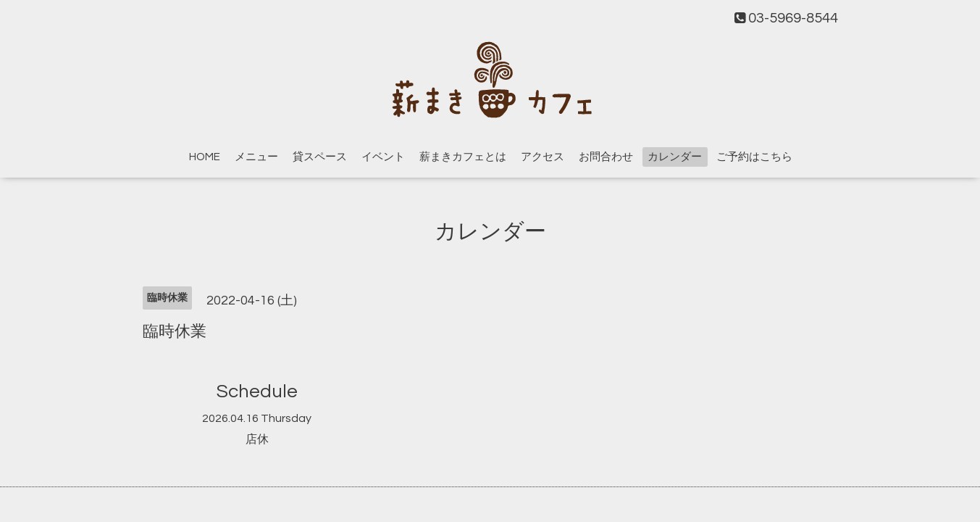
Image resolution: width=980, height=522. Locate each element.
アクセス (543, 157)
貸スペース (320, 157)
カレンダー (675, 157)
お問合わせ (606, 157)
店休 (257, 439)
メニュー (256, 157)
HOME (205, 157)
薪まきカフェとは (463, 157)
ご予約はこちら (754, 157)
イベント (383, 157)
